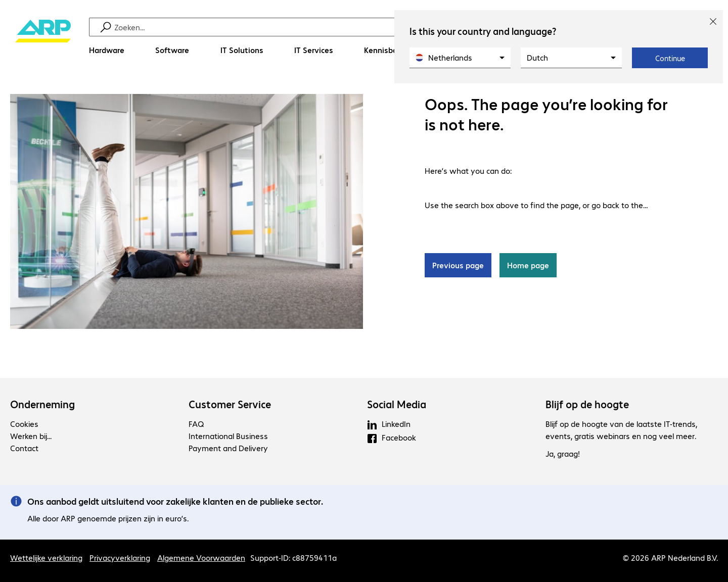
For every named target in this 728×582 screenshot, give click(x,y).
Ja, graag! (563, 453)
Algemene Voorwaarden (201, 557)
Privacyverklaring (120, 557)
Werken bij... (31, 436)
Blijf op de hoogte (587, 404)
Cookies (24, 424)
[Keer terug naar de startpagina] (43, 41)
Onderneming (42, 404)
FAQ (196, 424)
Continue (670, 58)
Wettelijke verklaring (46, 557)
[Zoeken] (371, 27)
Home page (528, 265)
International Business (228, 436)
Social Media (397, 404)
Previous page (458, 265)
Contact (24, 448)
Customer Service (230, 404)
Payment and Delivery (228, 448)
